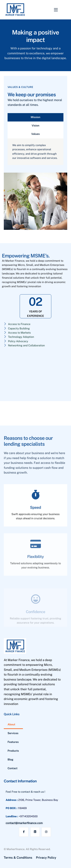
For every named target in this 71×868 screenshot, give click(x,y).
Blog (10, 760)
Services (13, 733)
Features (13, 742)
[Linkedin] (35, 832)
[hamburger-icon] (56, 10)
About (11, 725)
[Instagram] (46, 832)
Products (13, 751)
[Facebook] (24, 832)
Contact (12, 768)
